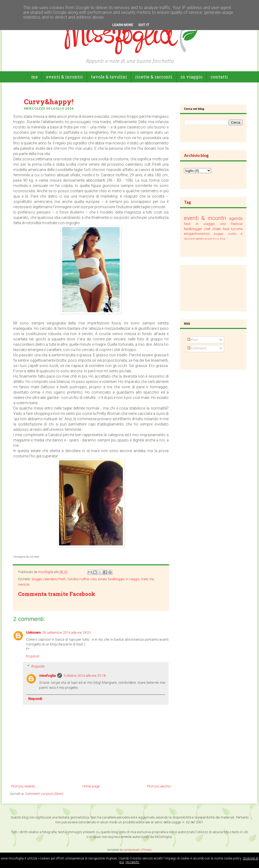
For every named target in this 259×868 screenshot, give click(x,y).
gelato (200, 239)
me (152, 579)
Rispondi (33, 656)
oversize (24, 585)
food (187, 224)
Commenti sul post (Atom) (44, 794)
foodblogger (116, 579)
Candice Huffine (78, 579)
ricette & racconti (154, 77)
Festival (237, 224)
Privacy (147, 850)
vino (223, 224)
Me (34, 77)
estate (102, 579)
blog (223, 239)
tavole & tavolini (109, 77)
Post (193, 340)
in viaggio (191, 77)
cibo (94, 579)
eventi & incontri (64, 77)
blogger (37, 579)
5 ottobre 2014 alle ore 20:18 (84, 676)
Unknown (33, 633)
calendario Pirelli (55, 579)
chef (207, 229)
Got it (144, 25)
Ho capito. (133, 862)
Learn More (123, 25)
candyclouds (132, 850)
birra (216, 239)
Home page (91, 786)
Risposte (38, 666)
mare (144, 579)
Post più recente (23, 786)
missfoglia (47, 676)
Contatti (219, 77)
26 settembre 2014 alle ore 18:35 (66, 633)
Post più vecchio (159, 786)
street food (221, 229)
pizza (208, 239)
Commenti (197, 348)
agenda (236, 219)
